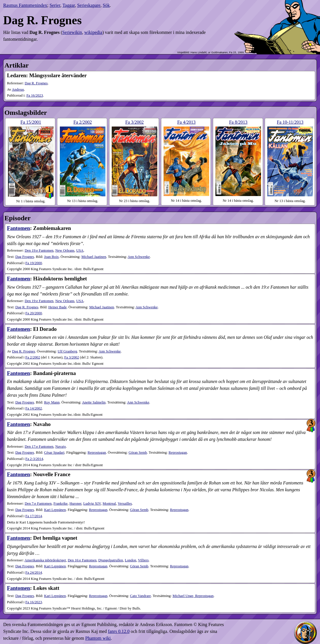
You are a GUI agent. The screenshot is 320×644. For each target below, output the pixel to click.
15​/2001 (31, 122)
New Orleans (65, 250)
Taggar (69, 5)
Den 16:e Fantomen (82, 560)
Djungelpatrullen (111, 560)
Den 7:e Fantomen (38, 504)
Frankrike (61, 504)
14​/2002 (34, 408)
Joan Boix (52, 257)
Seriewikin (72, 32)
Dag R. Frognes (36, 83)
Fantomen (18, 228)
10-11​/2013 (290, 122)
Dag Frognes (25, 257)
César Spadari (54, 453)
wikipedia (93, 32)
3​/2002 (134, 122)
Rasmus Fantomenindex (25, 5)
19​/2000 (34, 263)
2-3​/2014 (34, 459)
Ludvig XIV (92, 504)
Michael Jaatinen (94, 257)
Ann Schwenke (139, 257)
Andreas (18, 89)
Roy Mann (52, 402)
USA (80, 250)
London (131, 560)
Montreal (109, 504)
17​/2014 (34, 516)
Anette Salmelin (94, 402)
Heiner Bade (58, 307)
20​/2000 (34, 313)
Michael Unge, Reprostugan (193, 596)
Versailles (125, 504)
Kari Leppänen (55, 510)
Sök (106, 5)
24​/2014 (34, 572)
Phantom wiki (98, 638)
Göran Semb (138, 453)
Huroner (76, 504)
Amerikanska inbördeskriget (45, 560)
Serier (55, 5)
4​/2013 (186, 122)
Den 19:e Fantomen (39, 250)
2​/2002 (83, 122)
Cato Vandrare (140, 596)
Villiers (143, 560)
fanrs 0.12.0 (119, 631)
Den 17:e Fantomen (39, 447)
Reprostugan (97, 453)
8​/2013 (238, 122)
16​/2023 (35, 95)
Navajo (61, 447)
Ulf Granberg (67, 351)
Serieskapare (89, 5)
